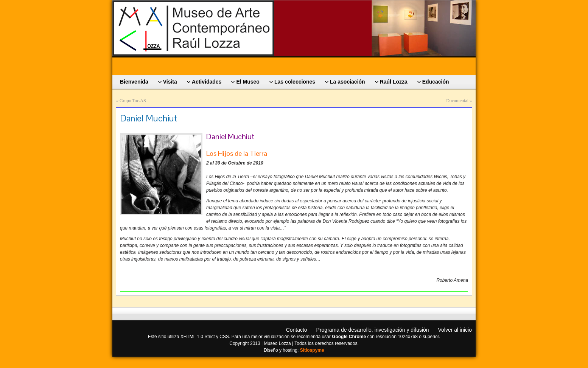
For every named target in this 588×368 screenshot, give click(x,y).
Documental (457, 101)
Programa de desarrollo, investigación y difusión (373, 330)
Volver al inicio (455, 330)
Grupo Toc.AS (133, 101)
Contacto (297, 330)
